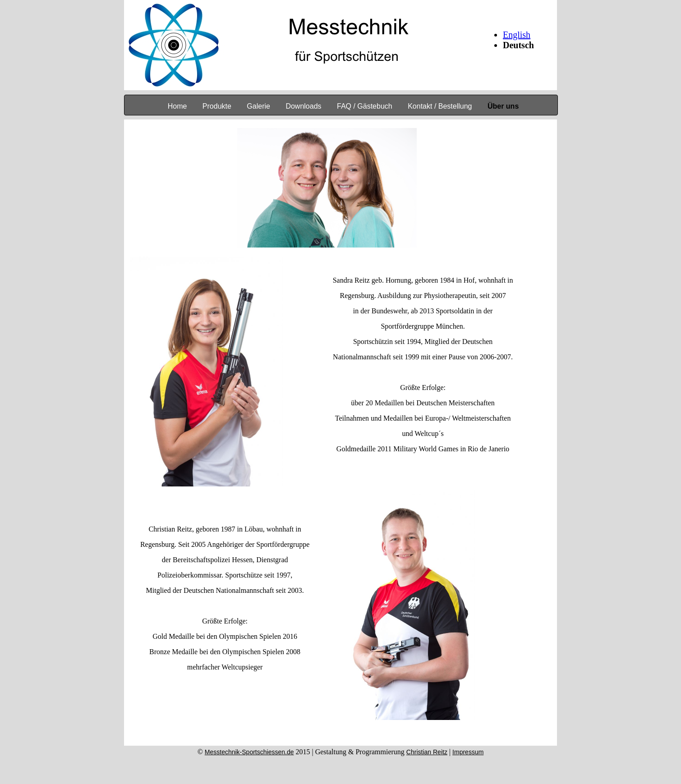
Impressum (468, 752)
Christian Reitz (427, 752)
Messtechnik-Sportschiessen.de (249, 752)
